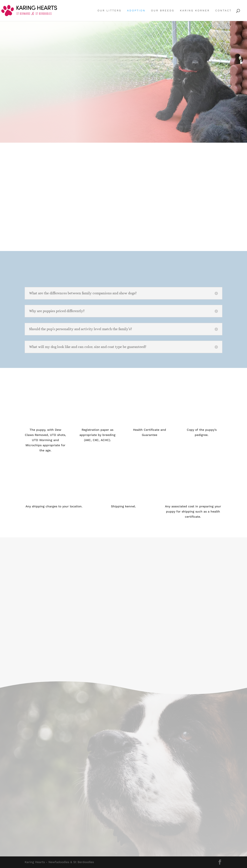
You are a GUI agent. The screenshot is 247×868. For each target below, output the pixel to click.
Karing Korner (195, 11)
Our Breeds (163, 11)
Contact (223, 11)
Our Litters (109, 11)
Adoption (136, 11)
